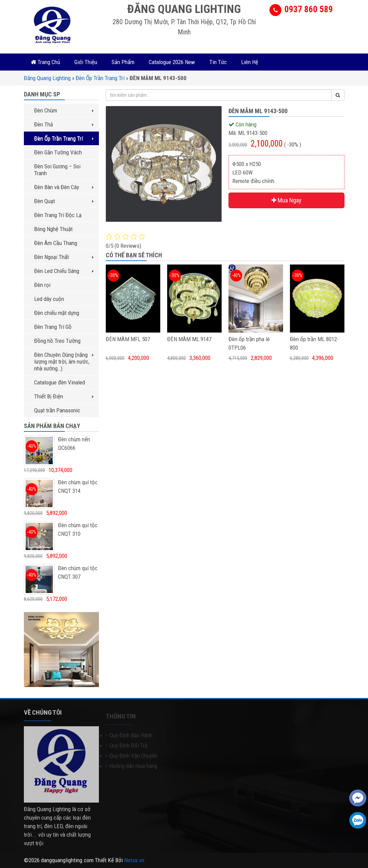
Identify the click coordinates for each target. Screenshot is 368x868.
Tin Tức (218, 62)
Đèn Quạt (64, 201)
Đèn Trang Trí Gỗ (53, 327)
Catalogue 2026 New (172, 62)
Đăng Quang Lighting (47, 78)
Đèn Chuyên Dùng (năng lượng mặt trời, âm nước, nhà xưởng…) (64, 362)
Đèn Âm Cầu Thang (56, 243)
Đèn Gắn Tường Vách (58, 152)
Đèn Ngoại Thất (64, 257)
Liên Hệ (250, 62)
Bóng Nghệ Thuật (53, 229)
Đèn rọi (42, 285)
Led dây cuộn (49, 299)
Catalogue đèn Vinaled (60, 382)
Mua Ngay (286, 200)
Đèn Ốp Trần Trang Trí (100, 78)
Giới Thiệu (86, 62)
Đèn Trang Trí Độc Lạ (58, 215)
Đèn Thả (64, 124)
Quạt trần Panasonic (57, 410)
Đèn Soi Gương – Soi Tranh (57, 170)
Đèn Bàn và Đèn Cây (64, 187)
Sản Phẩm (123, 62)
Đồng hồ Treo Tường (57, 341)
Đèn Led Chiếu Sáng (64, 271)
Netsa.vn (134, 860)
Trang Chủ (45, 62)
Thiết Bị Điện (64, 396)
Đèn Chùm (64, 110)
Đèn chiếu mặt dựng (57, 313)
